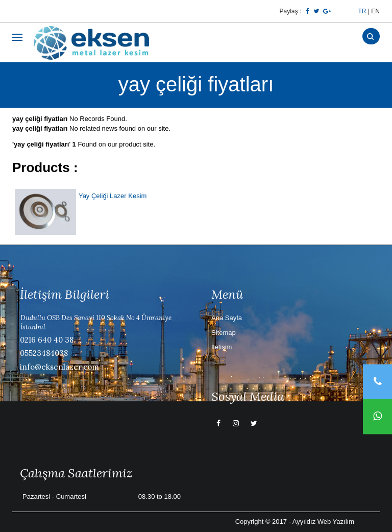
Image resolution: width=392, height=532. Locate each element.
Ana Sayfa (227, 318)
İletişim (222, 347)
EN (375, 11)
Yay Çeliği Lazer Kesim (113, 196)
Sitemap (224, 333)
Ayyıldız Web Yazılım (323, 522)
